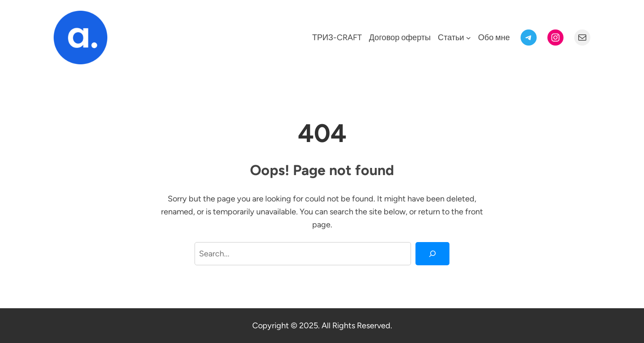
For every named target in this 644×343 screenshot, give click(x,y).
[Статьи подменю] (468, 38)
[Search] (432, 254)
